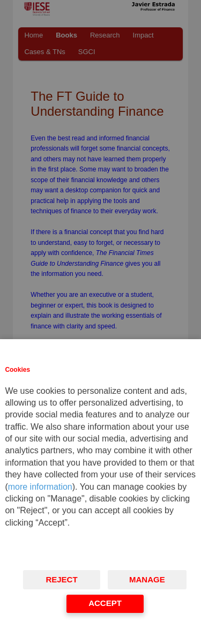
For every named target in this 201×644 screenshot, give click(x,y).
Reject (62, 579)
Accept (105, 603)
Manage (147, 579)
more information (40, 487)
